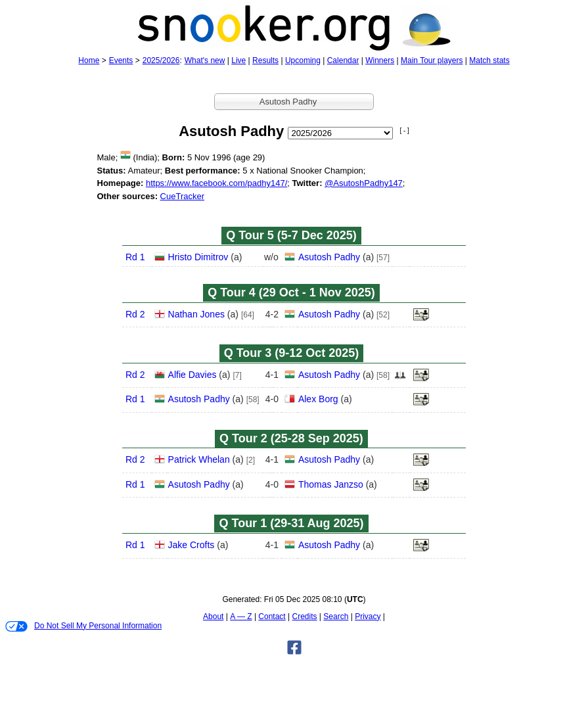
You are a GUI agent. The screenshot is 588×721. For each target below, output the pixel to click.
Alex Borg (318, 399)
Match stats (489, 60)
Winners (380, 60)
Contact (272, 616)
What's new (205, 60)
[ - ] (404, 130)
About (213, 616)
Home (89, 60)
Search (336, 616)
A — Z (241, 616)
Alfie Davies (192, 375)
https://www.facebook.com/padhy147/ (216, 183)
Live (238, 60)
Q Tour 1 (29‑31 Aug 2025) (291, 523)
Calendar (343, 60)
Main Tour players (432, 60)
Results (265, 60)
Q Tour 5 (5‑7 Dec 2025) (291, 235)
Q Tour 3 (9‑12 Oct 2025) (292, 353)
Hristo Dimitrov (198, 257)
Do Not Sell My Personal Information (83, 626)
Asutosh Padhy (329, 257)
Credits (305, 616)
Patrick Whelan (199, 459)
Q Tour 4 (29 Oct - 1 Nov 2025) (291, 292)
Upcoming (303, 60)
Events (121, 60)
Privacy (368, 616)
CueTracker (182, 196)
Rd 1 (135, 257)
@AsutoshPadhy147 (364, 183)
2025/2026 (161, 60)
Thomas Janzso (331, 484)
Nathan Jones (196, 314)
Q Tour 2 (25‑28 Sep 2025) (291, 438)
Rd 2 (135, 314)
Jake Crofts (192, 545)
